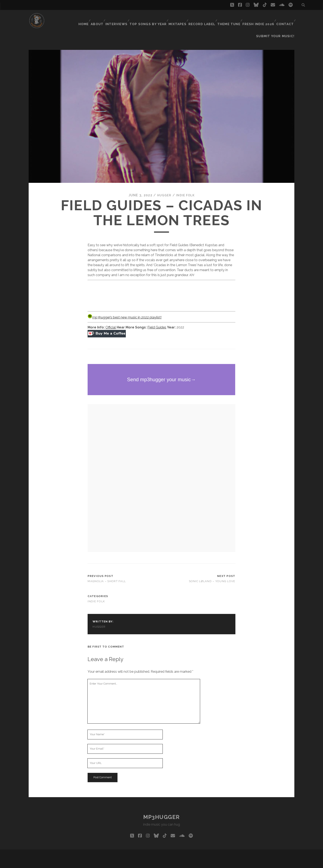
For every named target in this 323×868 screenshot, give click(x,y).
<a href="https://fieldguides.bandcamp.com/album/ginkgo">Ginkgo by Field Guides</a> (161, 284)
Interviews (119, 18)
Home (84, 18)
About (99, 18)
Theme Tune (229, 18)
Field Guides (157, 317)
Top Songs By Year (150, 18)
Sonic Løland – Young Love (212, 571)
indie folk (186, 185)
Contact (285, 18)
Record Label (203, 18)
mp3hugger (161, 807)
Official (111, 317)
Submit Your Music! (278, 23)
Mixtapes (178, 18)
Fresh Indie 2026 (258, 18)
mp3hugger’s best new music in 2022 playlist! (125, 307)
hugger (163, 185)
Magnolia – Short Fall (107, 571)
